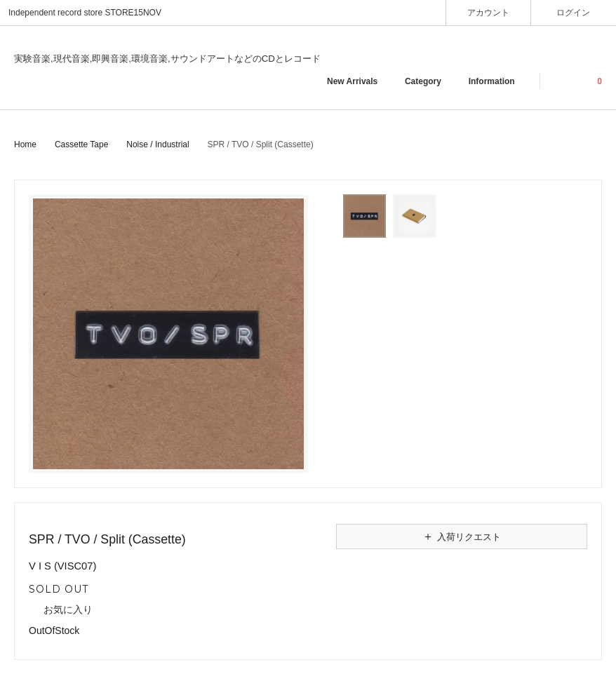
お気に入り (61, 610)
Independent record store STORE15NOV (85, 13)
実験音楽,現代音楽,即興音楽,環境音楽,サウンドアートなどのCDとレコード (167, 59)
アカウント (489, 12)
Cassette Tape (82, 144)
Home (25, 144)
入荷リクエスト (462, 537)
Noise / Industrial (158, 144)
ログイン (574, 12)
